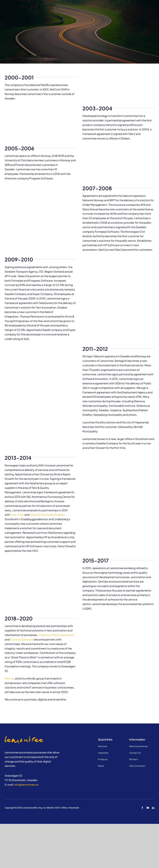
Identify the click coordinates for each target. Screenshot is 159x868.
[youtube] (148, 808)
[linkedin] (153, 808)
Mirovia (9, 678)
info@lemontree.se (26, 785)
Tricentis (44, 635)
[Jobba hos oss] (24, 737)
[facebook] (142, 808)
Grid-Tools (17, 515)
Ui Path (55, 635)
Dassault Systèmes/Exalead (47, 515)
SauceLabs (67, 635)
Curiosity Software (22, 639)
